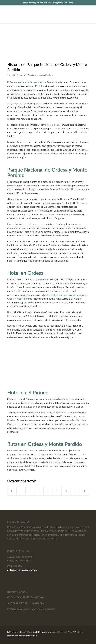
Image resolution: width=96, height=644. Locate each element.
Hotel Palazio (28, 75)
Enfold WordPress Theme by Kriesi (22, 636)
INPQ (75, 632)
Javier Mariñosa (46, 75)
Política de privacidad (47, 632)
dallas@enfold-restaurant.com (22, 570)
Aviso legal (32, 632)
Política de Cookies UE (17, 632)
